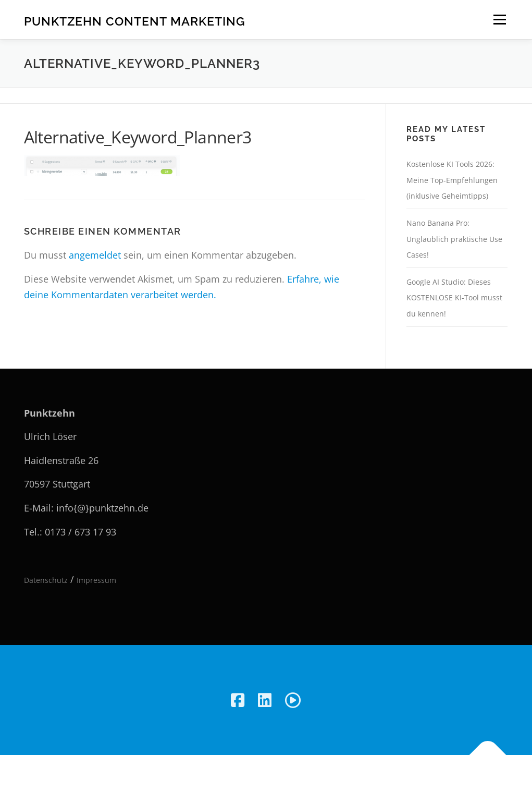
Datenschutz (46, 580)
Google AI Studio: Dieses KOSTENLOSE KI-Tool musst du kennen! (454, 298)
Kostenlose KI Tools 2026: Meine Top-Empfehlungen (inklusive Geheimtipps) (452, 180)
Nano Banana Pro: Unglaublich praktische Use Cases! (454, 239)
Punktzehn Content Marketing (135, 21)
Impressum (96, 580)
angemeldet (95, 255)
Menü (499, 19)
